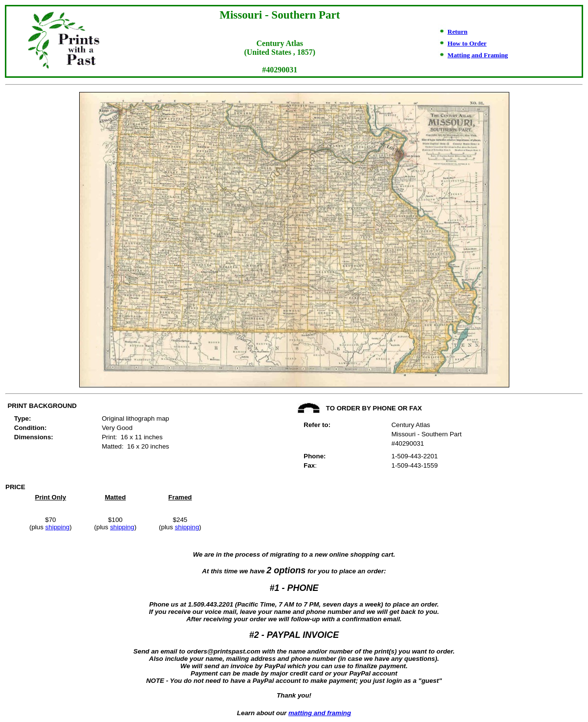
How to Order (467, 43)
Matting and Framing (478, 55)
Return (458, 32)
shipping (58, 527)
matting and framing (320, 713)
